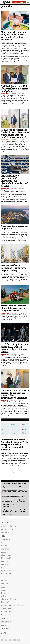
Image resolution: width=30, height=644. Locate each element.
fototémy (5, 593)
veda (3, 587)
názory (4, 546)
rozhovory (6, 549)
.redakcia (3, 273)
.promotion (14, 42)
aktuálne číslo (7, 622)
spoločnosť (6, 570)
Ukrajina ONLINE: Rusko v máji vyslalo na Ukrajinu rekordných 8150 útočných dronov (14, 501)
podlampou (6, 561)
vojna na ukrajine (9, 526)
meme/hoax (6, 611)
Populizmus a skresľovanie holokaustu (13, 487)
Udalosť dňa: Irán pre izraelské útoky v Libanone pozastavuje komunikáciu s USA (13, 496)
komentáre (6, 602)
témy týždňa (7, 558)
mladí (4, 615)
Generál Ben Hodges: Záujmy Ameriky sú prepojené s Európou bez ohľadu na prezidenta (14, 491)
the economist (7, 573)
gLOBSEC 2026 (7, 529)
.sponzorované (5, 42)
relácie (4, 567)
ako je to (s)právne (9, 599)
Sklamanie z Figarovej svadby (10, 515)
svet (3, 543)
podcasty (5, 564)
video (3, 596)
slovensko (5, 540)
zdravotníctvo (7, 608)
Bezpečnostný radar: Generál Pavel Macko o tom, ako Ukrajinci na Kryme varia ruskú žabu (15, 511)
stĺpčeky (5, 584)
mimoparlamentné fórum (12, 605)
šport (3, 590)
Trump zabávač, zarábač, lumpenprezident (14, 483)
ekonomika (6, 555)
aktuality (5, 532)
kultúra (4, 581)
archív (4, 625)
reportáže (5, 552)
